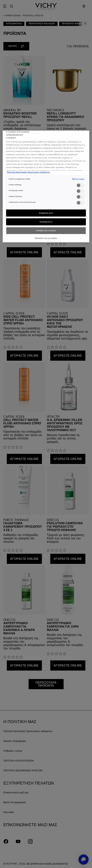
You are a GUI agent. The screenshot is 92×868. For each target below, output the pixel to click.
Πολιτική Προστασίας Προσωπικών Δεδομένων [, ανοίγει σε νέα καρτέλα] (28, 172)
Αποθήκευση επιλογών (46, 230)
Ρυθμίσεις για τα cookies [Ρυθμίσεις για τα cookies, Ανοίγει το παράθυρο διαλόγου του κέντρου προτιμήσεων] (46, 238)
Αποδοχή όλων (46, 222)
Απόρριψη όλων (46, 213)
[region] (46, 186)
